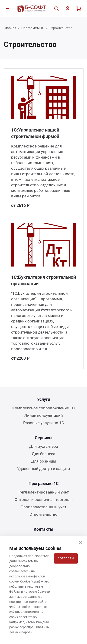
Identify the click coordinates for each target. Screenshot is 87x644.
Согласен (66, 558)
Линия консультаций (44, 415)
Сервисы (44, 438)
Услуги (44, 399)
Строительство (43, 514)
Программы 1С (33, 28)
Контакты (43, 529)
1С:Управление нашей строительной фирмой (35, 133)
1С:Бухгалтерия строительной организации (43, 280)
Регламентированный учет (44, 492)
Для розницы (44, 461)
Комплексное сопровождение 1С (43, 408)
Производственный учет (43, 507)
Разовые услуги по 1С (44, 423)
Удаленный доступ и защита (43, 469)
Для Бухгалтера (44, 446)
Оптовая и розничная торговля (44, 500)
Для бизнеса (43, 454)
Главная (10, 28)
